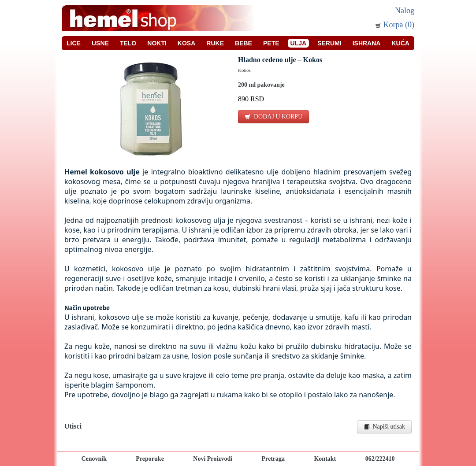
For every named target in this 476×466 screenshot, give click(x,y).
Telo (128, 43)
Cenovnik (94, 459)
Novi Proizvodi (213, 459)
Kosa (186, 43)
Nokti (157, 43)
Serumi (329, 43)
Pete (271, 43)
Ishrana (367, 43)
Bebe (244, 43)
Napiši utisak (385, 427)
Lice (74, 43)
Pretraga (273, 459)
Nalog (405, 11)
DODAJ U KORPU (273, 116)
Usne (100, 43)
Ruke (215, 43)
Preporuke (150, 459)
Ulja (299, 43)
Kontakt (325, 459)
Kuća (400, 43)
